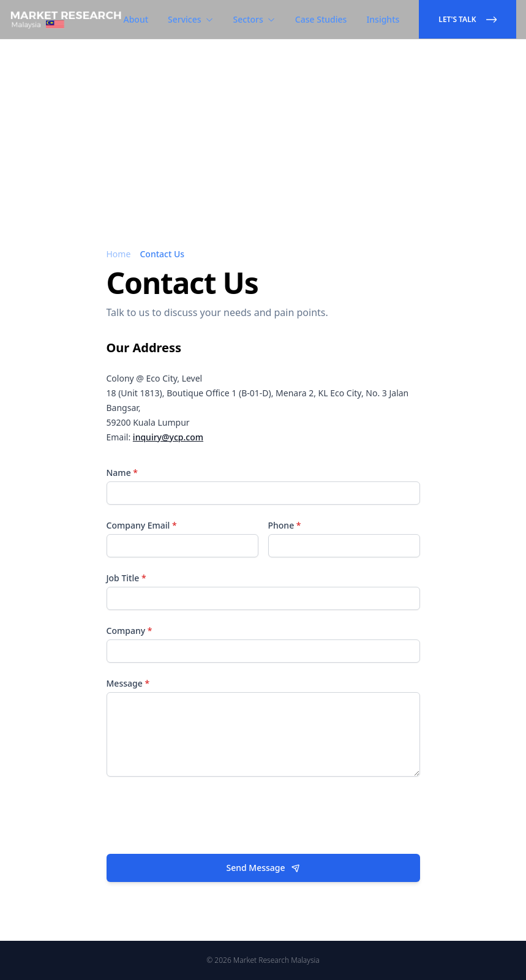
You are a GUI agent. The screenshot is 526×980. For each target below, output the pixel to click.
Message (128, 683)
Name (122, 473)
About (136, 19)
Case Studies (321, 19)
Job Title (126, 578)
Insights (383, 19)
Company (130, 631)
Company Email (142, 525)
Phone (285, 525)
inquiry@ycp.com (168, 437)
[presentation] (200, 815)
